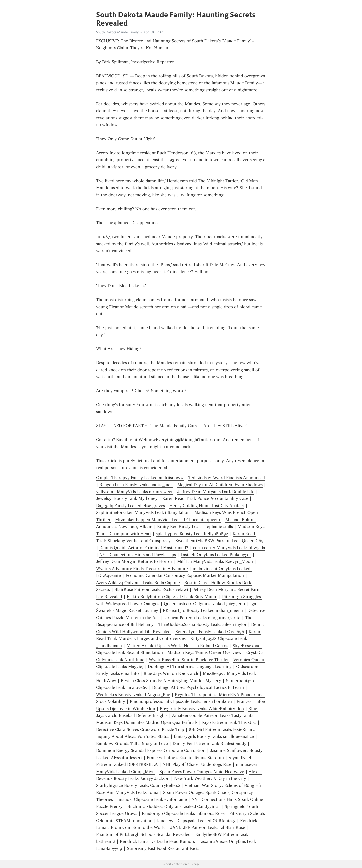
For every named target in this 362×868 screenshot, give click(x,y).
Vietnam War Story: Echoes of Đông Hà (223, 785)
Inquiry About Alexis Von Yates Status (133, 736)
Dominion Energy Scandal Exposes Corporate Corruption (151, 750)
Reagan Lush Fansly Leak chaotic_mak (136, 485)
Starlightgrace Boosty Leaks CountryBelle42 (138, 785)
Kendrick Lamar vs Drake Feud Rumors (157, 841)
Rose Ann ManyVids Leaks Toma (127, 792)
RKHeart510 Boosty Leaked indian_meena (203, 610)
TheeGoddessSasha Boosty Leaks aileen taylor (202, 624)
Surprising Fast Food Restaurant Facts (163, 848)
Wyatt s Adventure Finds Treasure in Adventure (142, 569)
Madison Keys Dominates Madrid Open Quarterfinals (147, 722)
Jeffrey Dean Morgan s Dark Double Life (216, 492)
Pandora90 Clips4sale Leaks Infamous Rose (183, 813)
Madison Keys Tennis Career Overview (205, 652)
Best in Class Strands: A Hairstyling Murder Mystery (171, 681)
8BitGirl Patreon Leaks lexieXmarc (222, 729)
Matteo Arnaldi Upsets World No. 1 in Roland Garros (177, 646)
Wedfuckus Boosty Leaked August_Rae (133, 695)
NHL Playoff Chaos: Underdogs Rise (197, 764)
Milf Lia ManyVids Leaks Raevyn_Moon (215, 561)
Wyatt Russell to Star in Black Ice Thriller (189, 660)
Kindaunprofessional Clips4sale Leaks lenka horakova (181, 701)
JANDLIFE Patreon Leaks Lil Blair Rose (208, 827)
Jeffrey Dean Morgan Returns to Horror (134, 561)
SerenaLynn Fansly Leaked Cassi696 (210, 632)
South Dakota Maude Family (117, 32)
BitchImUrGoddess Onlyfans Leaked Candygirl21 (174, 806)
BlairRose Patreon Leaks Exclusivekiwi (151, 589)
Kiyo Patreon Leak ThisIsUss (229, 722)
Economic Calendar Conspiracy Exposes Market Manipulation (185, 575)
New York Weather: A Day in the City (210, 778)
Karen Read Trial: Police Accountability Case (205, 498)
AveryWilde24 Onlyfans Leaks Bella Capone (138, 583)
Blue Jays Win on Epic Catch (171, 673)
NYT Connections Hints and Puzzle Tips (138, 555)
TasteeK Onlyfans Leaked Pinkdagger (216, 555)
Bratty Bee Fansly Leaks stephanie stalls (195, 527)
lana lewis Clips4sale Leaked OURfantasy (196, 821)
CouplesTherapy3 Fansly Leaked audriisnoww (140, 478)
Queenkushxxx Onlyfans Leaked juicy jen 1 (205, 604)
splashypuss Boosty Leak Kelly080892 (192, 534)
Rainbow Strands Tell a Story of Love (132, 744)
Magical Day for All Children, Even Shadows (220, 485)
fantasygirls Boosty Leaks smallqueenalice (214, 736)
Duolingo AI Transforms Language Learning (190, 666)
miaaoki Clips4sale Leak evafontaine (152, 799)
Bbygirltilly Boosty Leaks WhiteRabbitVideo (202, 709)
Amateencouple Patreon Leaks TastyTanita (213, 715)
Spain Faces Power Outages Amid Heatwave (202, 772)
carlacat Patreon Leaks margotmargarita (202, 618)
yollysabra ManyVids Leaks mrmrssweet (134, 492)
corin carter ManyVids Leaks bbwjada (229, 548)
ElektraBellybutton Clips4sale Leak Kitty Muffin (172, 597)
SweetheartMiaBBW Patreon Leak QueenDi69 (219, 541)
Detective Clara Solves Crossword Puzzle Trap (140, 729)
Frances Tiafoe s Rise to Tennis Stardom (185, 758)
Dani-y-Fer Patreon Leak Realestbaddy (209, 744)
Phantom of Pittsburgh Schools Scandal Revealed (143, 834)
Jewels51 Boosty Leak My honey (127, 498)
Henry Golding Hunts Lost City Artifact (207, 506)
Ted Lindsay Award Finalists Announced (227, 478)
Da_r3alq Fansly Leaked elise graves (130, 506)
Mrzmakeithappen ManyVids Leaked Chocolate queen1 (168, 520)
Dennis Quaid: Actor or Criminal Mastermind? (144, 548)
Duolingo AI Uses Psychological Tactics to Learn (198, 687)
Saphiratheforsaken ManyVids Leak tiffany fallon (143, 512)
